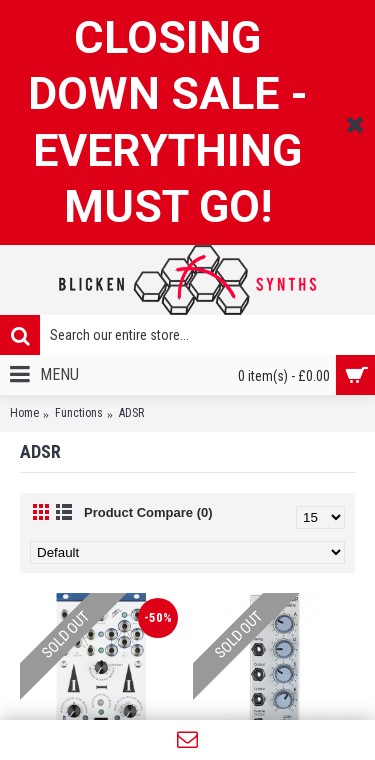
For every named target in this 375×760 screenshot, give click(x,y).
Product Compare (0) (148, 512)
